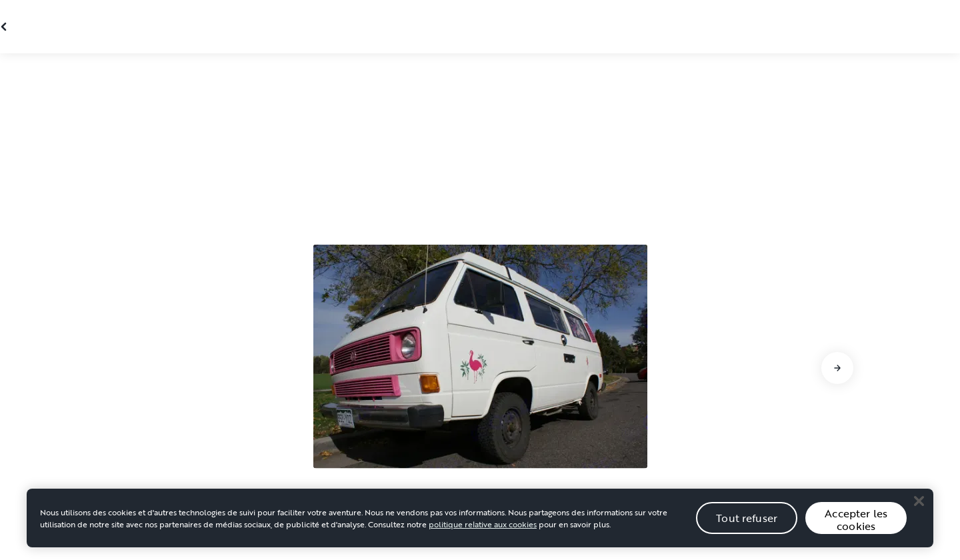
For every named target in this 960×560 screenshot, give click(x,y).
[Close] (919, 513)
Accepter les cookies (856, 532)
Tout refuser (747, 530)
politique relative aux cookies (483, 537)
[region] (480, 531)
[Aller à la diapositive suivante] (837, 368)
